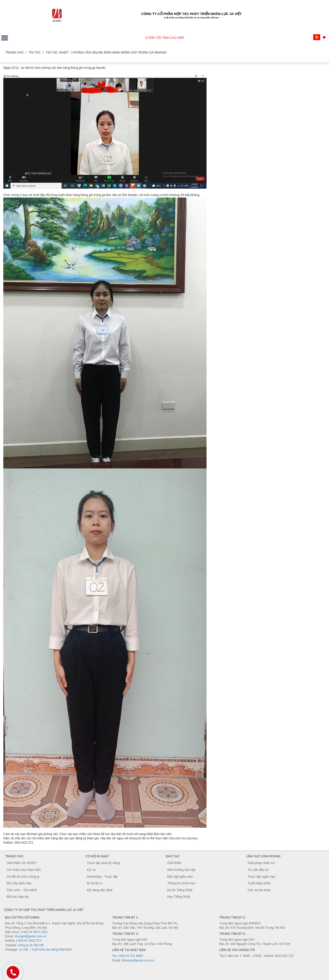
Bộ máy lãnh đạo (19, 883)
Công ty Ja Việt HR (31, 945)
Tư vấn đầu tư (258, 870)
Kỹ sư (91, 870)
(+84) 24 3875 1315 (34, 932)
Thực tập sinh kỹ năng (103, 863)
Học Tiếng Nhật (179, 897)
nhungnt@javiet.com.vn (30, 936)
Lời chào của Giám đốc (24, 870)
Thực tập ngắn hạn (262, 877)
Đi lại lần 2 (95, 883)
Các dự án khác (259, 890)
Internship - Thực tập (102, 877)
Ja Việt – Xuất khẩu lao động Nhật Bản (45, 950)
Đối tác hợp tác (18, 897)
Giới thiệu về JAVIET (22, 863)
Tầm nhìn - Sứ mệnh (22, 890)
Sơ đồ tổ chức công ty (23, 877)
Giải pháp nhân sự (261, 863)
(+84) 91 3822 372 (29, 941)
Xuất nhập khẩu (259, 883)
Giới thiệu (174, 863)
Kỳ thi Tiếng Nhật (180, 890)
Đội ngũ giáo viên (180, 877)
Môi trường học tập (182, 870)
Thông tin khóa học (182, 883)
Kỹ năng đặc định (100, 890)
